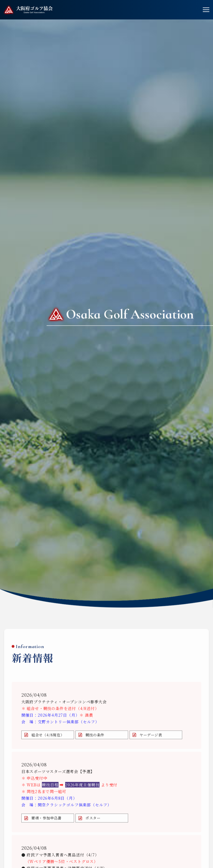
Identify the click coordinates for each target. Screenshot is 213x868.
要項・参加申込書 (46, 820)
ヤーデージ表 (151, 736)
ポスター (93, 820)
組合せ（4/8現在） (48, 736)
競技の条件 (95, 736)
